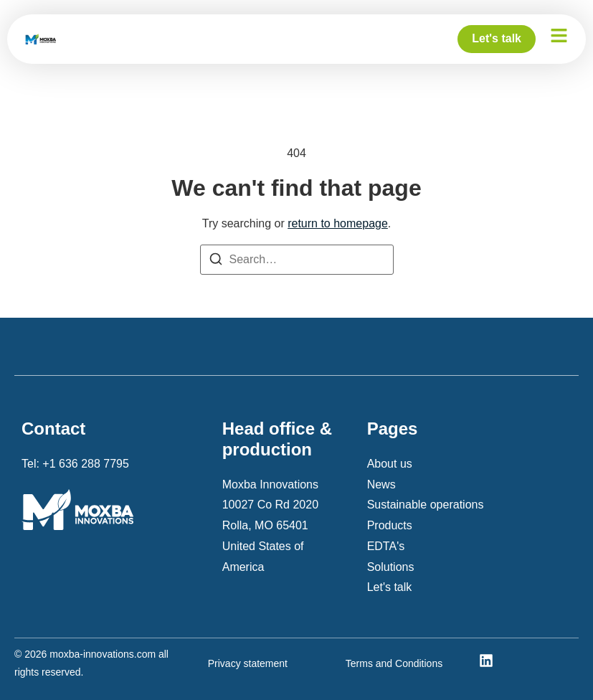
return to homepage (338, 223)
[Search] (216, 262)
